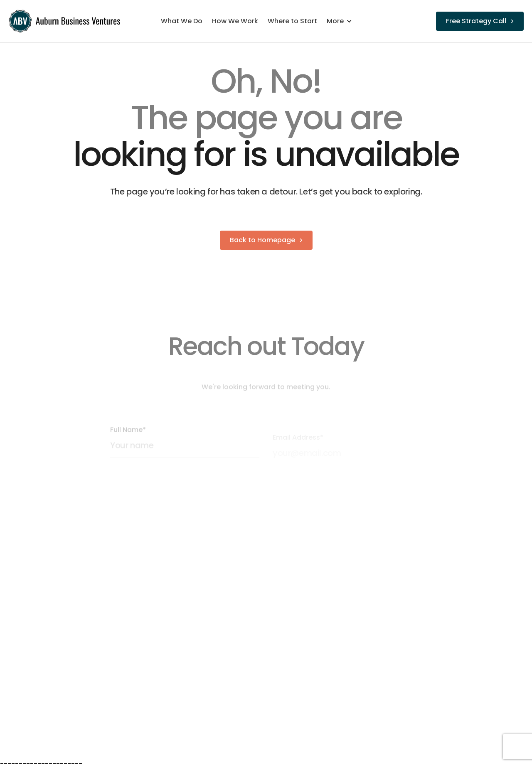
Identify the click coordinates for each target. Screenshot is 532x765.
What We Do (182, 21)
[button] (344, 21)
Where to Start (292, 21)
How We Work (235, 21)
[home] (66, 21)
